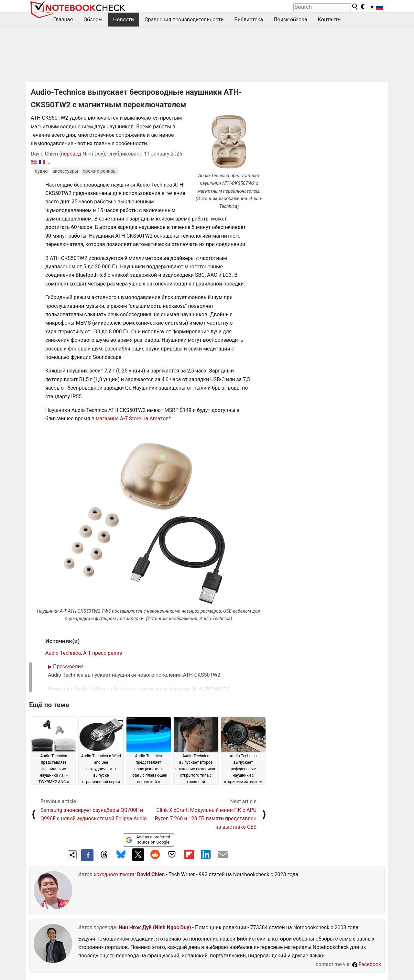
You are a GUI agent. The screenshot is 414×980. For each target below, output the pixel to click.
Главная (63, 20)
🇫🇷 (42, 162)
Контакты (330, 20)
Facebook (367, 964)
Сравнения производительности (184, 20)
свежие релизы (100, 171)
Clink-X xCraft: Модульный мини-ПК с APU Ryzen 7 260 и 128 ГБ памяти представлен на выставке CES (206, 819)
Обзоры (93, 20)
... (48, 162)
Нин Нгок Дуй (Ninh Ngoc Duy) (155, 927)
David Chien (151, 874)
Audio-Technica (63, 653)
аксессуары (65, 171)
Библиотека (249, 20)
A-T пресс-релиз (103, 653)
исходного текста (114, 874)
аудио (41, 171)
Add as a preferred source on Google (148, 840)
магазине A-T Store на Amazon (132, 419)
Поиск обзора (290, 20)
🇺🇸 (34, 162)
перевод (71, 154)
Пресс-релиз (66, 667)
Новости (124, 20)
